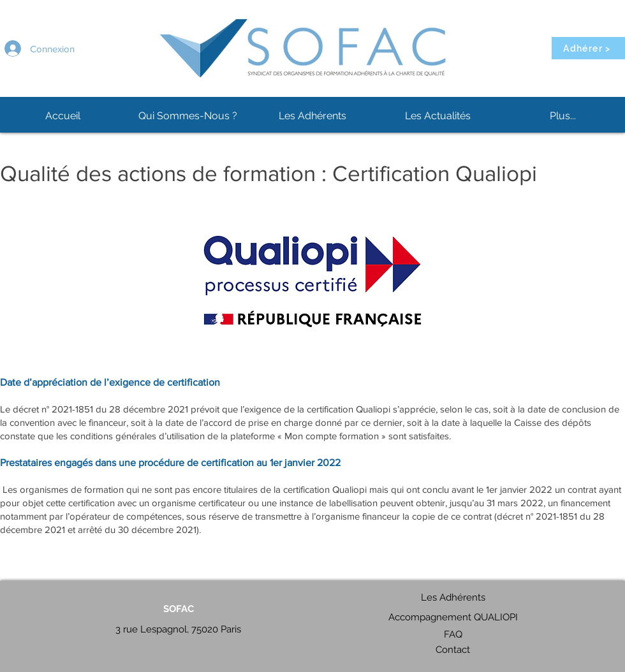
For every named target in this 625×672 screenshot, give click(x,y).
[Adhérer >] (588, 48)
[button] (187, 116)
